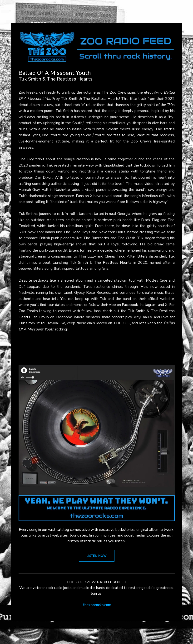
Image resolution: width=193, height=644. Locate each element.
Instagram (148, 305)
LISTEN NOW (97, 556)
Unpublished (114, 165)
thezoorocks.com (97, 605)
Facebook (130, 305)
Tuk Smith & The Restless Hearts (90, 99)
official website (161, 299)
